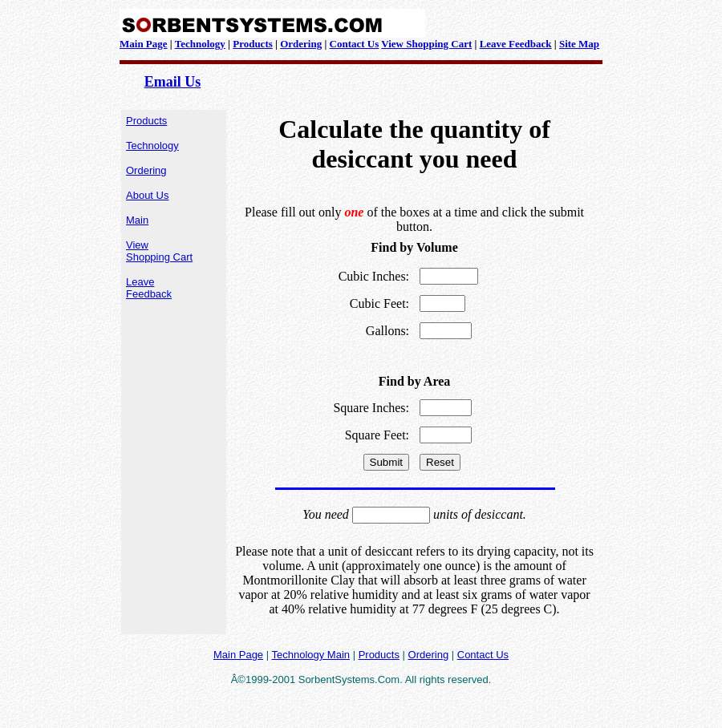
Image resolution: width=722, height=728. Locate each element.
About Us (147, 195)
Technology (200, 44)
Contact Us (355, 44)
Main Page (144, 44)
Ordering (301, 44)
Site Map (579, 44)
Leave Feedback (516, 44)
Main (137, 220)
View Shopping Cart (426, 44)
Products (253, 44)
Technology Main (310, 655)
